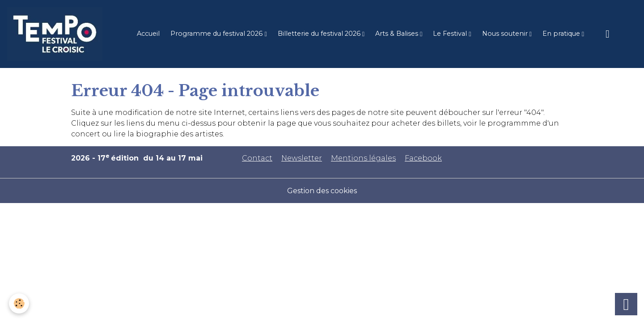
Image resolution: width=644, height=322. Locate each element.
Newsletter (302, 158)
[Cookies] (19, 303)
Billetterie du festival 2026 (320, 34)
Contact (257, 158)
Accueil (148, 34)
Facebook (423, 158)
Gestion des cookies (322, 191)
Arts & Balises (398, 34)
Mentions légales (363, 158)
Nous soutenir (506, 34)
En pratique (562, 34)
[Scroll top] (626, 304)
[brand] (57, 34)
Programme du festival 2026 (217, 34)
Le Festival (451, 34)
